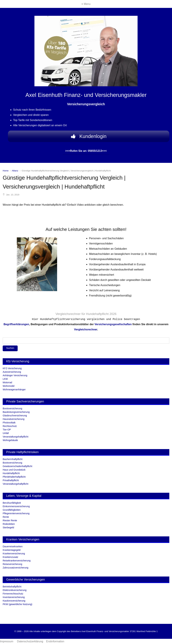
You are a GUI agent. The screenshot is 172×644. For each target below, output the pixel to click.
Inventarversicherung (14, 597)
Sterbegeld (8, 527)
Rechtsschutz (10, 426)
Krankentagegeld (12, 550)
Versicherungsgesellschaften (113, 324)
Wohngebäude (10, 440)
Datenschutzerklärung (30, 641)
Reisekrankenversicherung (17, 561)
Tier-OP (7, 430)
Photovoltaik (9, 423)
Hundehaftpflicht (11, 473)
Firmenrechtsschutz (13, 594)
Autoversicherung (12, 372)
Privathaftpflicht (11, 480)
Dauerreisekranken (13, 546)
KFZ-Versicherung (12, 368)
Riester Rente (10, 520)
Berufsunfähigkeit (12, 503)
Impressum (7, 641)
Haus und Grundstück (14, 470)
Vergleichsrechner (68, 314)
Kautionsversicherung (14, 601)
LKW (5, 379)
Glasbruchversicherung (15, 416)
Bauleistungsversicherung (16, 412)
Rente (6, 517)
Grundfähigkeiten (12, 510)
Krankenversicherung (14, 554)
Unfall (6, 433)
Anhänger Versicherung (15, 375)
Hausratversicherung (14, 419)
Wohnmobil (9, 386)
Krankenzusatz (10, 557)
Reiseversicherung (12, 564)
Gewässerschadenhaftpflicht (17, 466)
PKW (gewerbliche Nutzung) (17, 604)
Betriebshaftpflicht (12, 587)
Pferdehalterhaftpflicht (14, 477)
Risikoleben (9, 524)
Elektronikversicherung (15, 590)
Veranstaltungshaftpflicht (16, 437)
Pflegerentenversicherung (16, 513)
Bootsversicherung (12, 408)
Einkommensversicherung (16, 506)
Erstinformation (55, 641)
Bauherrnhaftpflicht (13, 459)
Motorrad (7, 382)
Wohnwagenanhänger (14, 389)
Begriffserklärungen (16, 324)
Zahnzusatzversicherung (16, 568)
